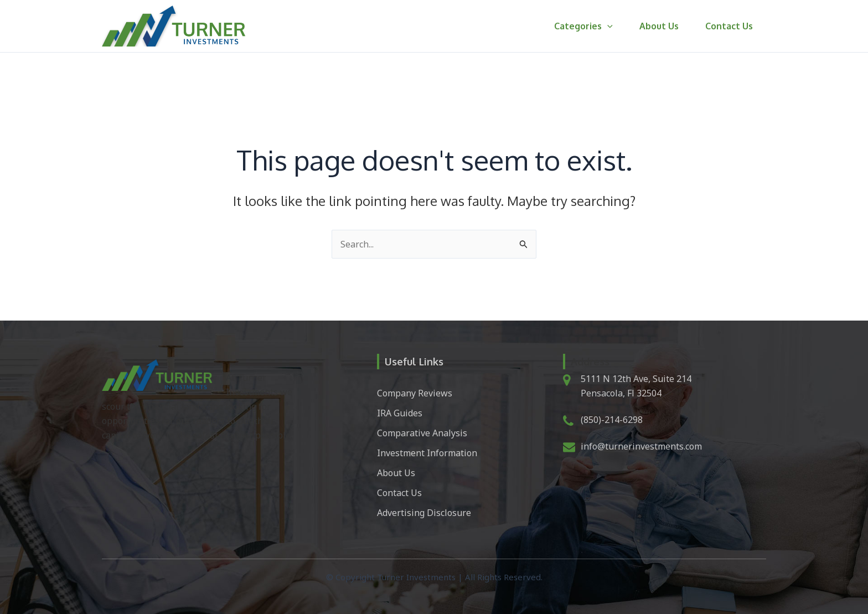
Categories (583, 26)
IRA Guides (400, 413)
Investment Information (427, 453)
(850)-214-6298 (612, 420)
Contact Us (729, 26)
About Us (659, 26)
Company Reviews (415, 393)
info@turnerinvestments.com (641, 446)
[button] (607, 26)
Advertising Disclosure (424, 513)
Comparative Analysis (422, 433)
